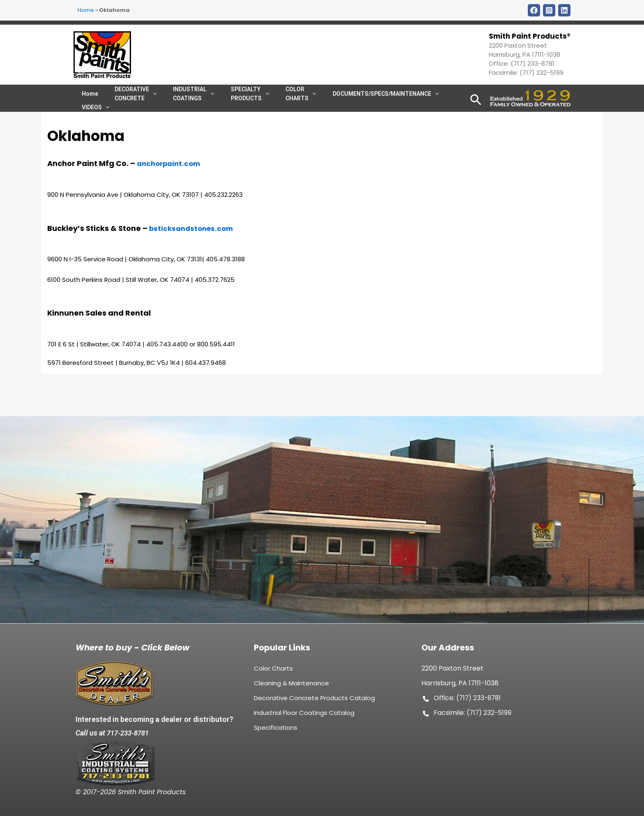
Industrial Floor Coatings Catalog (304, 717)
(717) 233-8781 (532, 63)
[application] (294, 101)
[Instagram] (549, 10)
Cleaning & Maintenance (291, 688)
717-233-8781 (130, 733)
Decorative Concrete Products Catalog (314, 702)
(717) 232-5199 (542, 73)
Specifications (276, 732)
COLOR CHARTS (282, 101)
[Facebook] (534, 10)
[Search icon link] (476, 113)
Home (86, 10)
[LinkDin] (564, 10)
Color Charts (273, 673)
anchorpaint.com (171, 193)
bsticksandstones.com (194, 258)
